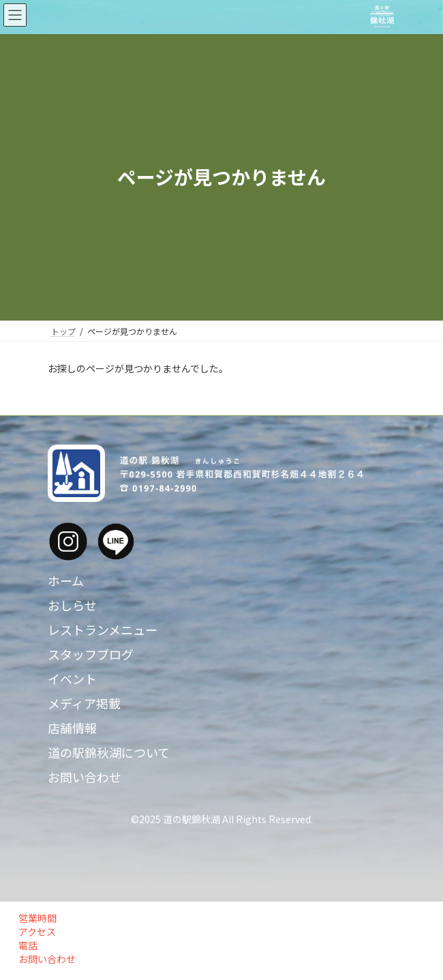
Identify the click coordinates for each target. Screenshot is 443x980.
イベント (72, 679)
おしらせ (72, 605)
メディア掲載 (84, 703)
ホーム (66, 580)
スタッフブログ (91, 654)
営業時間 (35, 918)
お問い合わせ (85, 777)
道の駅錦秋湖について (109, 752)
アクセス (35, 932)
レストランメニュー (103, 629)
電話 (26, 945)
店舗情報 (72, 728)
